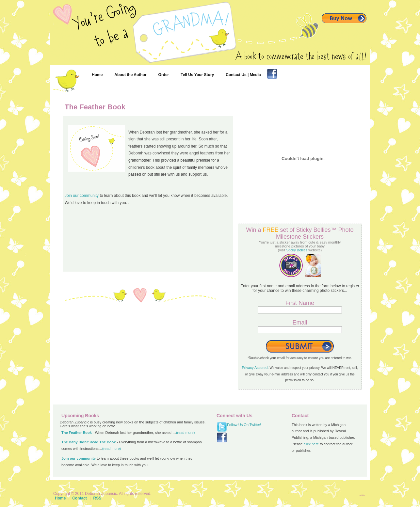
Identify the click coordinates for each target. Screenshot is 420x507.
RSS (97, 498)
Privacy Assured (255, 368)
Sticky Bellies (297, 250)
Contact (80, 498)
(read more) (185, 433)
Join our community (82, 196)
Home (60, 498)
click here (311, 444)
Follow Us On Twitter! (244, 425)
